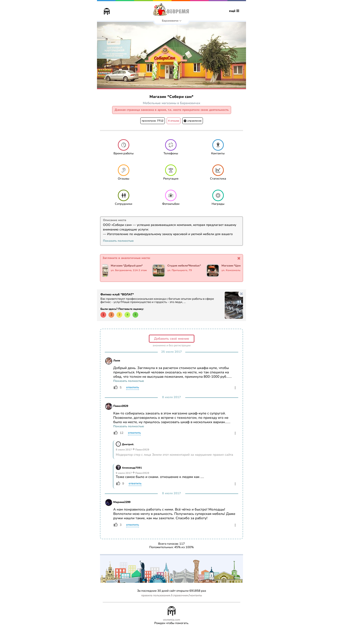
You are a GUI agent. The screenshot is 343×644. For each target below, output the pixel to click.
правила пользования (156, 595)
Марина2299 (122, 502)
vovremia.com (171, 620)
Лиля (117, 361)
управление (193, 121)
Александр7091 (132, 468)
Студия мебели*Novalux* (186, 266)
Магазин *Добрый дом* (128, 266)
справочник (180, 595)
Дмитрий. (128, 444)
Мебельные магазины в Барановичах (172, 103)
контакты (196, 595)
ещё (234, 11)
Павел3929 (121, 406)
